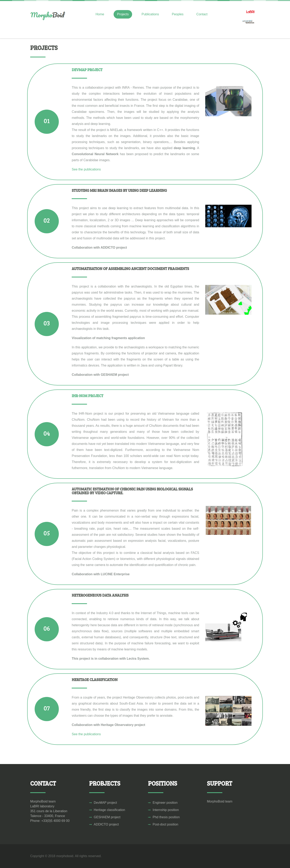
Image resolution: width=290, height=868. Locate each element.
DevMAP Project (87, 70)
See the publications (86, 169)
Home (100, 14)
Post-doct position (165, 824)
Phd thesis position (166, 817)
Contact (202, 14)
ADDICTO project (106, 824)
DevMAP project (105, 803)
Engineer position (165, 803)
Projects (123, 14)
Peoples (178, 14)
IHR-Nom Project (88, 396)
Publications (150, 14)
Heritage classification (110, 810)
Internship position (166, 810)
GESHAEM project (107, 817)
